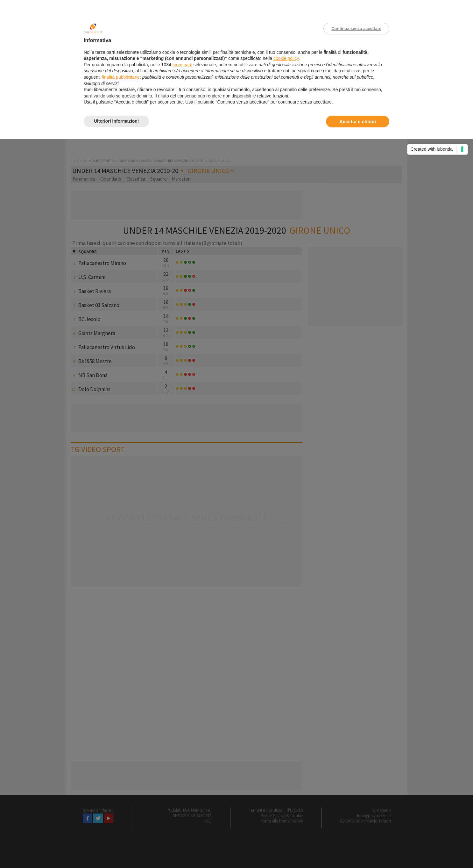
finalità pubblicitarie (121, 77)
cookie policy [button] (286, 58)
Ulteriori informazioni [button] (116, 121)
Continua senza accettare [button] (356, 29)
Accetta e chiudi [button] (358, 122)
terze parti (182, 65)
